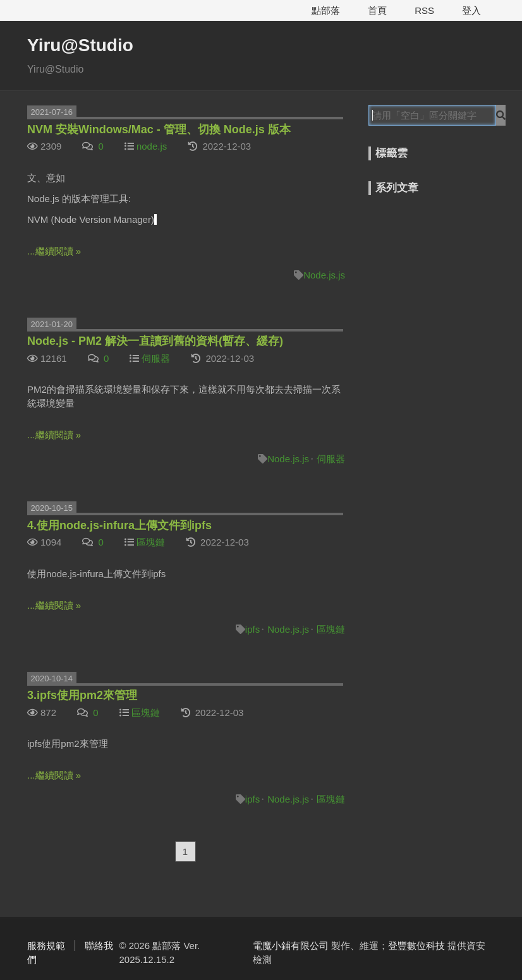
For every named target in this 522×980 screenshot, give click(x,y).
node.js (152, 146)
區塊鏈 (151, 542)
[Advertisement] (445, 279)
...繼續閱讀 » (54, 251)
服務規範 (46, 946)
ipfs (252, 629)
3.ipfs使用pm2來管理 (82, 695)
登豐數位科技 (416, 946)
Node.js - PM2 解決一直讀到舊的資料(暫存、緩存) (155, 341)
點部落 (326, 10)
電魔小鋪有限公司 (291, 946)
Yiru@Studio (80, 45)
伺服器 (156, 358)
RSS (424, 10)
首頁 (377, 10)
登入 (471, 10)
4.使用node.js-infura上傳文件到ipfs (119, 525)
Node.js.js (324, 275)
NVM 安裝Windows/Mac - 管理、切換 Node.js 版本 (159, 129)
